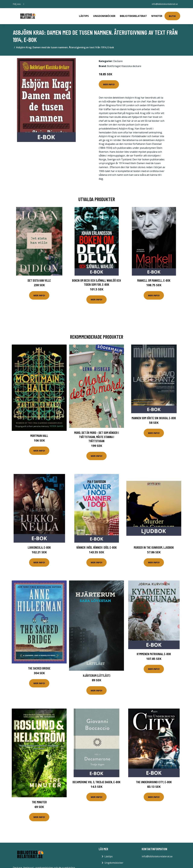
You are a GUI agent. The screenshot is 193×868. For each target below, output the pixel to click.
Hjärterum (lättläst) (97, 675)
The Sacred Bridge (39, 668)
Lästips (84, 16)
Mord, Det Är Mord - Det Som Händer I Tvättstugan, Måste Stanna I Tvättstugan (97, 437)
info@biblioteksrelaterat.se (165, 4)
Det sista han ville (39, 280)
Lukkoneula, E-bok (39, 547)
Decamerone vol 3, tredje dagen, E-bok (96, 782)
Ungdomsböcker (104, 16)
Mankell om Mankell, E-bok (154, 280)
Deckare (118, 61)
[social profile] (24, 4)
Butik (172, 16)
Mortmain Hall (39, 436)
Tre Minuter (39, 802)
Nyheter (157, 16)
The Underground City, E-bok (154, 782)
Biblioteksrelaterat (133, 16)
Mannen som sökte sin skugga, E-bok (154, 418)
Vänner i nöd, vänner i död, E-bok (96, 547)
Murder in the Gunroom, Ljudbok (154, 547)
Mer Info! (109, 84)
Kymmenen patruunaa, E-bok (154, 654)
